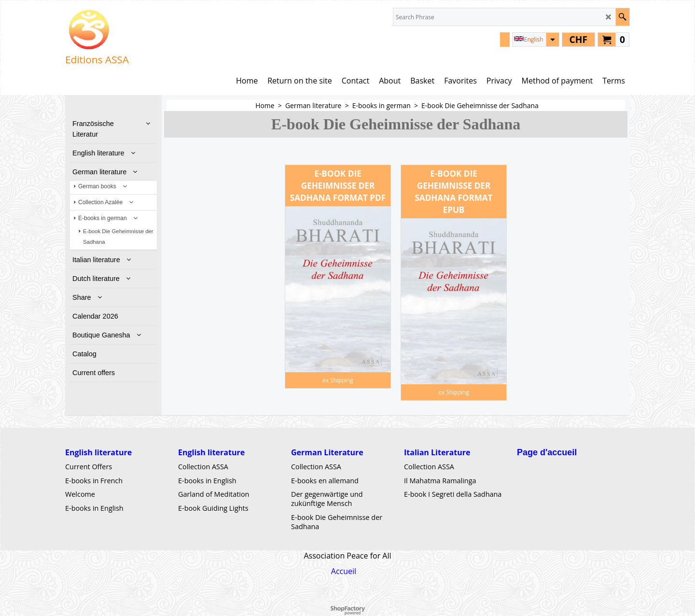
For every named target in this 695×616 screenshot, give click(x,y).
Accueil (344, 571)
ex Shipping (338, 380)
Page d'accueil (547, 452)
